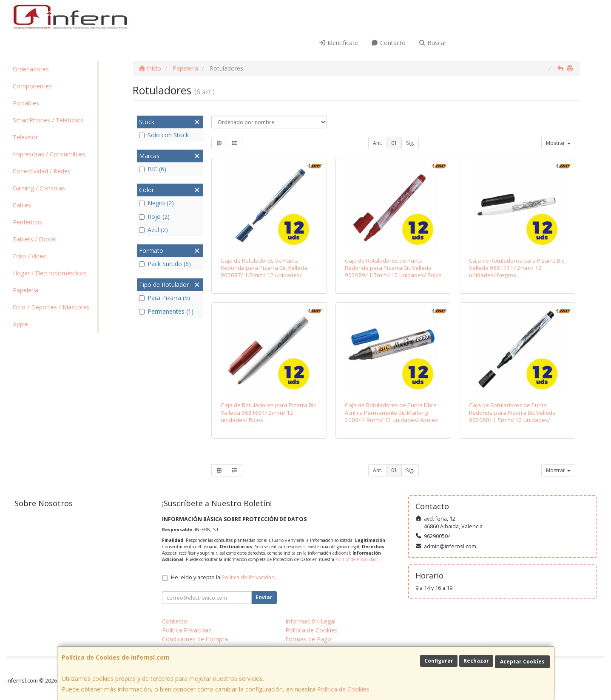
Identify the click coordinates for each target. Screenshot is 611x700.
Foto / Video (30, 256)
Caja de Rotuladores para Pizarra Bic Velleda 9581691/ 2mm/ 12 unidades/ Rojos (268, 412)
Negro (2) (156, 203)
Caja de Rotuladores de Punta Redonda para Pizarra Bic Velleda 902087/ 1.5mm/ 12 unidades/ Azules (264, 272)
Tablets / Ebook (34, 239)
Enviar (264, 597)
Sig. (410, 143)
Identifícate (338, 43)
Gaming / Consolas (39, 188)
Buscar (433, 43)
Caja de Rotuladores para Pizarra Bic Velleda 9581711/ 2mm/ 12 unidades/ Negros (517, 268)
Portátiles (26, 103)
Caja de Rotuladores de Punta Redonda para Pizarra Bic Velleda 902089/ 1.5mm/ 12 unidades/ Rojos (393, 268)
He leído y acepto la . (223, 577)
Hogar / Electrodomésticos (50, 273)
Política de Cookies (343, 689)
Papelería (26, 290)
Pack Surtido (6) (165, 264)
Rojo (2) (154, 217)
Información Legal (310, 621)
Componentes (32, 86)
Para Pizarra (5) (165, 298)
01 (394, 143)
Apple (20, 324)
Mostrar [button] (558, 143)
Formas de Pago (308, 639)
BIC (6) (153, 169)
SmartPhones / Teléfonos (48, 120)
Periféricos (27, 222)
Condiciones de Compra (195, 639)
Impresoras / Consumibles (49, 154)
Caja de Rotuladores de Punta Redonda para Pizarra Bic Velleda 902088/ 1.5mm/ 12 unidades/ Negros (512, 416)
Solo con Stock (164, 135)
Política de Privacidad (356, 559)
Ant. (378, 143)
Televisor (25, 137)
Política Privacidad (187, 630)
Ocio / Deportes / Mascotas (51, 307)
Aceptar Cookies (522, 662)
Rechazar (476, 661)
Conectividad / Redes (42, 171)
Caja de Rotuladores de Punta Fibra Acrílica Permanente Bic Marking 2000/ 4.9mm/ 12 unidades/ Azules (391, 412)
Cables (22, 205)
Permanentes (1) (166, 311)
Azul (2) (153, 230)
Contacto (388, 43)
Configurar (439, 661)
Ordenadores (31, 69)
